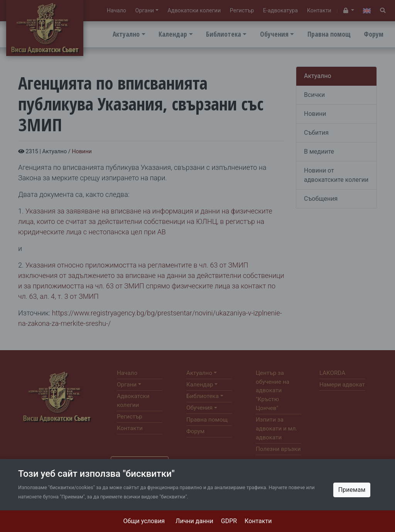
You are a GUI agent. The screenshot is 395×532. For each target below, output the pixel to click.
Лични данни (194, 521)
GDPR (229, 521)
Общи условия (144, 521)
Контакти (258, 521)
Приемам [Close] (352, 490)
